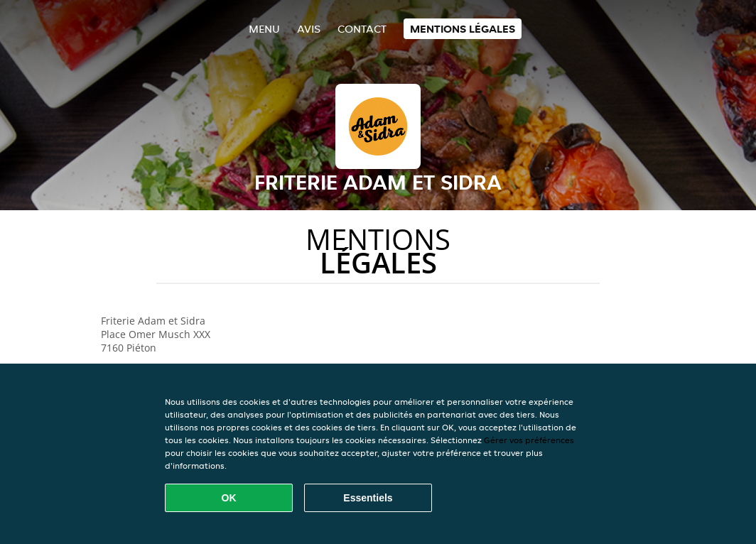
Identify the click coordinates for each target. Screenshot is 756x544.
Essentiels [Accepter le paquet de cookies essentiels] (368, 498)
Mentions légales (463, 29)
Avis (309, 29)
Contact (362, 29)
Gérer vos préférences (529, 440)
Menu (264, 29)
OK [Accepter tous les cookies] (229, 498)
